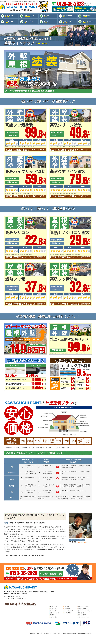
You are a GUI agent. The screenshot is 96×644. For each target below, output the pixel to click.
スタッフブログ (70, 22)
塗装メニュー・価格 (83, 607)
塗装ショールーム (55, 613)
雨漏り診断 (81, 613)
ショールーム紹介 (89, 22)
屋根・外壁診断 (82, 615)
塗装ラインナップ (31, 16)
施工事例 (51, 16)
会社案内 (51, 22)
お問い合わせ (89, 16)
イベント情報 (12, 22)
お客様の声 (67, 609)
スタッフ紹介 (53, 617)
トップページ (53, 607)
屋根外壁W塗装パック (84, 609)
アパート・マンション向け (85, 611)
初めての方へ (31, 22)
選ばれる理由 (12, 16)
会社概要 (52, 615)
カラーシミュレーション (84, 617)
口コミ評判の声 (70, 16)
